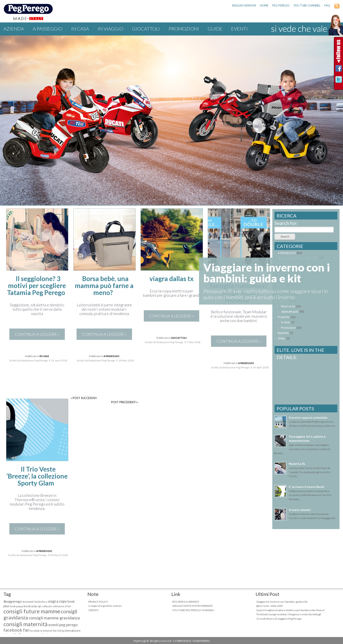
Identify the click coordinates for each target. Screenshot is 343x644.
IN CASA (80, 29)
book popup (17, 606)
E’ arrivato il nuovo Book (306, 487)
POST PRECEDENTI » (125, 402)
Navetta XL (297, 464)
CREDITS (93, 610)
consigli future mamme (32, 611)
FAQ (327, 5)
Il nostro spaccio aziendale (308, 417)
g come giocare (71, 631)
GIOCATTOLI (146, 29)
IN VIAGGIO (110, 29)
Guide (215, 29)
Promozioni (184, 29)
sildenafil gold (290, 312)
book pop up (32, 606)
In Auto (286, 322)
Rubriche (283, 333)
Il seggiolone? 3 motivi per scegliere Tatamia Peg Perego (37, 285)
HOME (264, 5)
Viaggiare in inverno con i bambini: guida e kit (282, 602)
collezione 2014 (62, 606)
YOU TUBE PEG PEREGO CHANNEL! (194, 610)
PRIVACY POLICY (98, 602)
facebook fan (16, 630)
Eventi (239, 29)
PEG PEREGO (281, 5)
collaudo (47, 606)
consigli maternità (26, 624)
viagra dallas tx (171, 278)
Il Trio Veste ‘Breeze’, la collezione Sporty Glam (37, 476)
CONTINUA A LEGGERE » (37, 334)
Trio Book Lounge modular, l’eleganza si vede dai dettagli (289, 614)
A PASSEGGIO (48, 29)
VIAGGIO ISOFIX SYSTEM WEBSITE (193, 606)
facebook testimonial (41, 631)
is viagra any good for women (105, 606)
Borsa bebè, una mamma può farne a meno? (104, 285)
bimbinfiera (41, 602)
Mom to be (288, 306)
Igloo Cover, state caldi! (270, 606)
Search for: (286, 223)
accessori (28, 602)
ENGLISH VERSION (244, 5)
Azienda (14, 29)
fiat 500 (57, 631)
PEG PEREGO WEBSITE (186, 602)
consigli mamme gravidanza (54, 618)
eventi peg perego (63, 625)
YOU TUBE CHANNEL (307, 5)
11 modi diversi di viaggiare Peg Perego (279, 619)
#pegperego (13, 601)
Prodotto (284, 317)
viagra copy (57, 601)
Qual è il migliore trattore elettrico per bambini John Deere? (290, 610)
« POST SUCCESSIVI (84, 398)
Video (282, 338)
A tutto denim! (300, 510)
